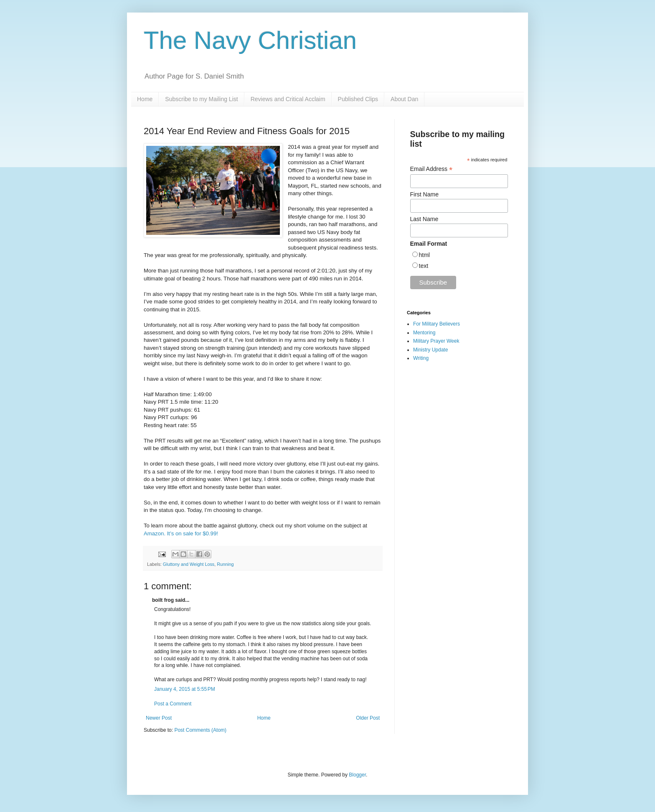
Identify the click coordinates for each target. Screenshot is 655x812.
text (424, 266)
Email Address (432, 169)
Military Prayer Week (436, 341)
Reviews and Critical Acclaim (288, 99)
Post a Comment (173, 704)
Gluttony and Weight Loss (189, 564)
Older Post (368, 718)
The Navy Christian (250, 40)
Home (145, 99)
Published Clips (358, 99)
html (424, 255)
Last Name (424, 219)
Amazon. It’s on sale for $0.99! (181, 533)
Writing (421, 358)
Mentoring (424, 333)
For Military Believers (437, 324)
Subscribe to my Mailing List (201, 99)
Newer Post (159, 718)
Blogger (357, 775)
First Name (424, 194)
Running (225, 564)
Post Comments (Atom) (200, 730)
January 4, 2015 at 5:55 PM (185, 689)
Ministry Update (430, 350)
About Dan (404, 99)
